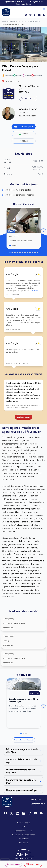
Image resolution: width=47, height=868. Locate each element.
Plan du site (36, 800)
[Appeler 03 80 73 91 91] (28, 98)
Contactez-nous (38, 804)
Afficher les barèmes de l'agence (18, 195)
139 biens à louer (13, 864)
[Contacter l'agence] (24, 127)
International (24, 839)
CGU (24, 827)
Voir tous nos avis (23, 417)
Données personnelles (23, 831)
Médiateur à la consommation (24, 835)
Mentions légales (24, 823)
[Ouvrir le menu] (44, 9)
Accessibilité (23, 843)
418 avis (24, 134)
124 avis (24, 141)
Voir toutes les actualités (24, 740)
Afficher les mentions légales (16, 190)
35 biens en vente (33, 864)
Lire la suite (34, 291)
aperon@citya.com (27, 116)
